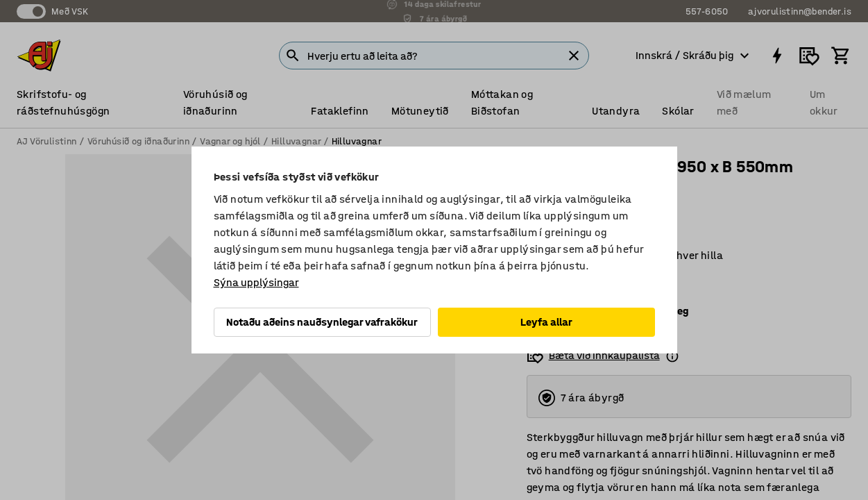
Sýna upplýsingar (256, 282)
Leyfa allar (546, 322)
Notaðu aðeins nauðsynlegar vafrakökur (322, 322)
